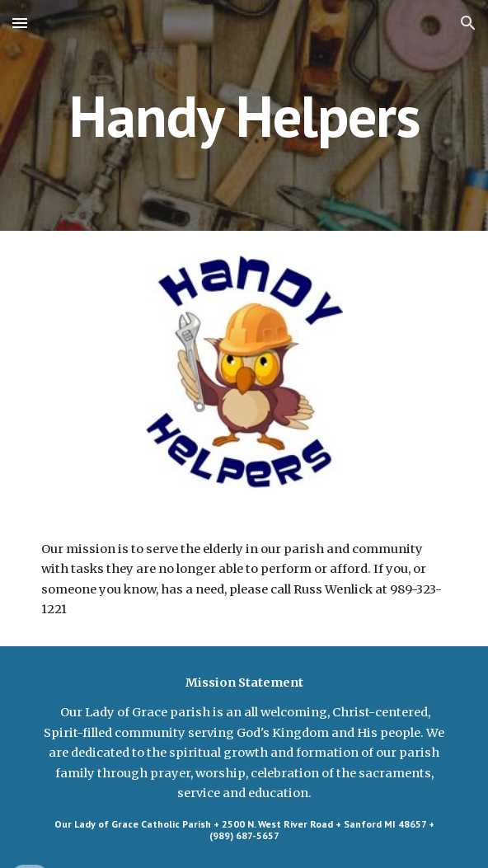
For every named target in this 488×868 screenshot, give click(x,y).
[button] (20, 23)
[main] (244, 116)
